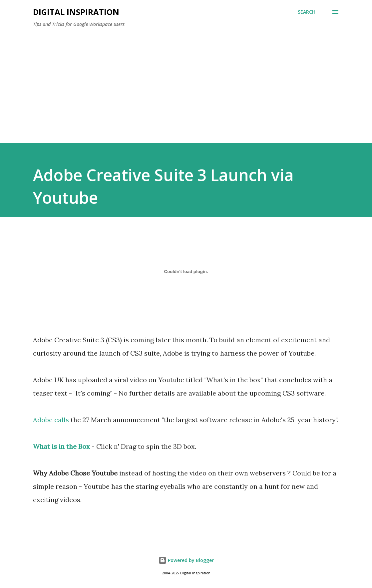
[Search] (307, 12)
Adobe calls (51, 420)
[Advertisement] (186, 83)
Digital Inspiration (76, 12)
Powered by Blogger (186, 560)
